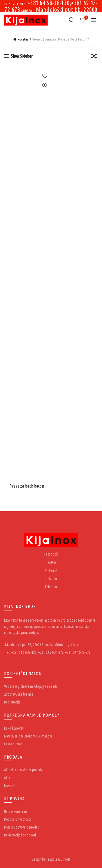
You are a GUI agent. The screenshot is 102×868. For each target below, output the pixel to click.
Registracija (12, 702)
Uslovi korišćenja (16, 811)
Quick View (45, 86)
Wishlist (86, 18)
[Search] (72, 20)
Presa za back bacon (27, 486)
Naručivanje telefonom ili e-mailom (28, 736)
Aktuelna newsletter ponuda (23, 770)
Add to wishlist (45, 76)
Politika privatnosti (17, 819)
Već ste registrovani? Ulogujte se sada (31, 686)
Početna (23, 39)
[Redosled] (94, 57)
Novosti (10, 786)
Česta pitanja (13, 744)
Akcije (8, 778)
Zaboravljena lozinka (19, 694)
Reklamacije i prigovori (20, 835)
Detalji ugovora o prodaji (22, 827)
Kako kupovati (14, 728)
